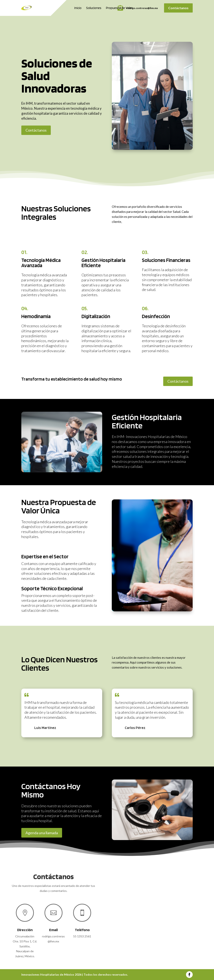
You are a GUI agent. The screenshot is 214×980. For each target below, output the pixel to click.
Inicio (78, 8)
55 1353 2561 (82, 936)
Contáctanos (178, 8)
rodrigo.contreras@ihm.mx (142, 8)
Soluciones (94, 8)
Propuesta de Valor (119, 8)
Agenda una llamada (42, 833)
